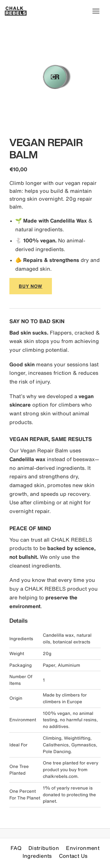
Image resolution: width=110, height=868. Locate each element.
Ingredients (37, 856)
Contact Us (73, 856)
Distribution (44, 848)
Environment (83, 848)
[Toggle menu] (99, 11)
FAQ (16, 848)
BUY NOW (31, 286)
